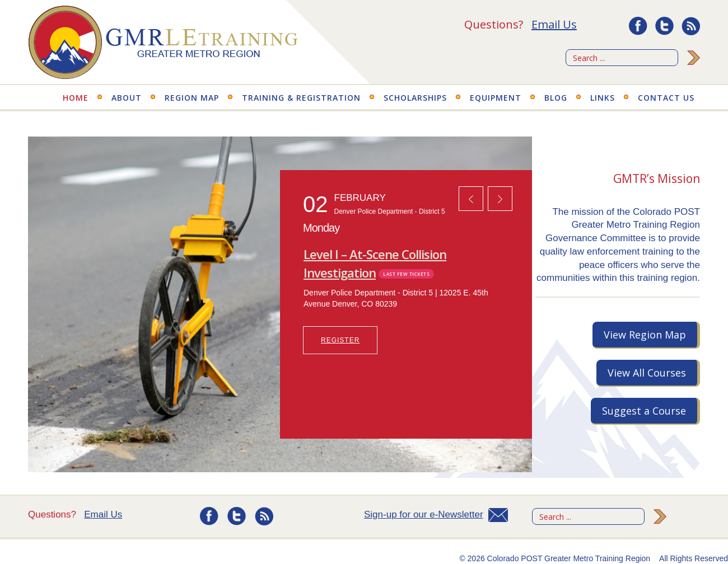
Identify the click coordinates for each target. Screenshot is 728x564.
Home (76, 98)
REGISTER (340, 340)
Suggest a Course (644, 411)
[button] (471, 199)
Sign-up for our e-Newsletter (424, 514)
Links (603, 98)
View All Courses (647, 373)
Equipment (496, 98)
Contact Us (666, 98)
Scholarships (415, 98)
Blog (556, 98)
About (127, 98)
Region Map (192, 98)
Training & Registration (301, 98)
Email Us (554, 24)
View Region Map (645, 335)
